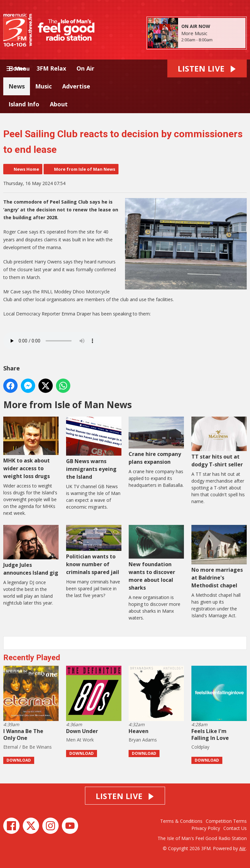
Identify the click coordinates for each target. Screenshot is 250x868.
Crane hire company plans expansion (156, 441)
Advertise (76, 86)
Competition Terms (226, 821)
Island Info (24, 104)
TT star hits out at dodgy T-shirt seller (219, 442)
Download (19, 760)
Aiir (243, 848)
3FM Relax (51, 68)
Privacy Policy (206, 828)
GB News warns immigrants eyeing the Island (94, 448)
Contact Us (235, 828)
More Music (194, 33)
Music (43, 86)
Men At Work (80, 740)
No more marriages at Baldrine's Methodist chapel (219, 557)
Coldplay (200, 747)
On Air (85, 68)
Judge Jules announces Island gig (31, 551)
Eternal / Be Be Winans (28, 747)
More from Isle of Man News (85, 169)
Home (17, 68)
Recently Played (32, 658)
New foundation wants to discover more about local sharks (156, 558)
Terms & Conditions (181, 821)
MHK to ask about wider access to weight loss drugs (31, 448)
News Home (26, 169)
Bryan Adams (143, 740)
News (17, 86)
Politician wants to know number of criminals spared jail (94, 550)
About (59, 104)
